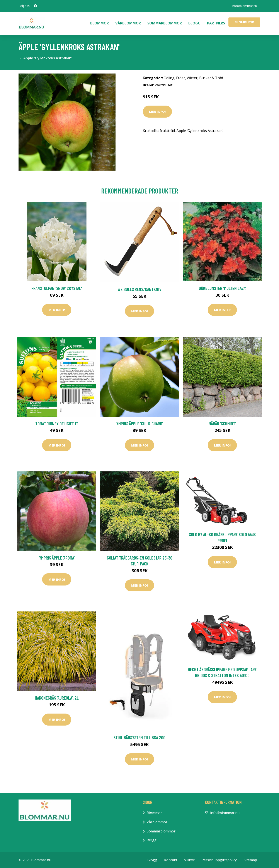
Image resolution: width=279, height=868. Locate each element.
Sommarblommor (165, 23)
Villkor (189, 860)
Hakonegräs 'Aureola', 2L (57, 698)
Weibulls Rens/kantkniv (139, 289)
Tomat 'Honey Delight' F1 (57, 424)
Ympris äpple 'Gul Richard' (140, 424)
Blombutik (244, 22)
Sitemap (250, 860)
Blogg (194, 23)
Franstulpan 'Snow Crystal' (57, 288)
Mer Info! (157, 111)
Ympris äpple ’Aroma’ (57, 558)
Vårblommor (128, 23)
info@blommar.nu (244, 6)
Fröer (181, 78)
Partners (216, 23)
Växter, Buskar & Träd (205, 78)
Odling (169, 78)
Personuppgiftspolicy (219, 860)
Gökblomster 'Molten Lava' (222, 288)
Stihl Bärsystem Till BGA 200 (139, 737)
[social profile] (35, 6)
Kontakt (171, 860)
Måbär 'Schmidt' (222, 424)
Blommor (100, 23)
